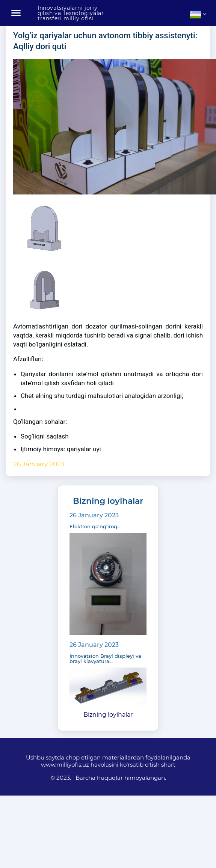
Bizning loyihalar (108, 715)
